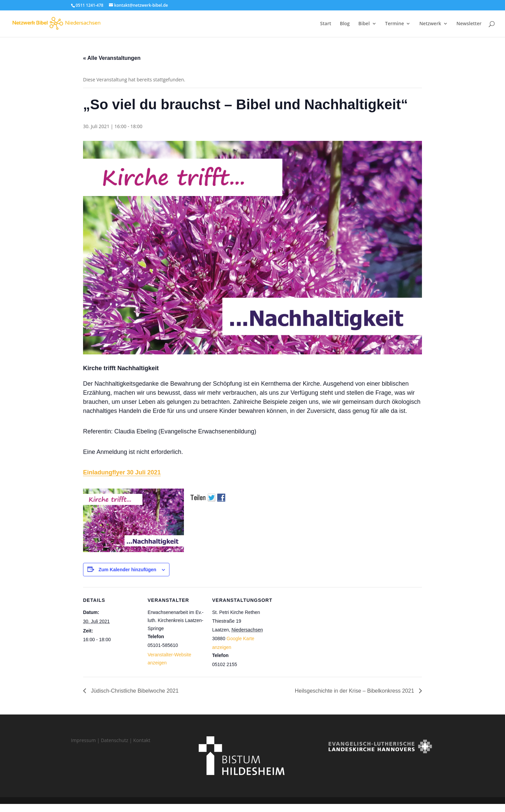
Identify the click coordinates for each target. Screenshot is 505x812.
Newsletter (469, 24)
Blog (345, 24)
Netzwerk (430, 24)
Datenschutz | (117, 740)
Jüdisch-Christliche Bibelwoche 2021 (134, 691)
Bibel (364, 24)
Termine (394, 24)
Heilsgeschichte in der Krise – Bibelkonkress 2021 (355, 691)
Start (326, 24)
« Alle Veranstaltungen (112, 58)
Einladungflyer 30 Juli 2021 (122, 472)
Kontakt (142, 740)
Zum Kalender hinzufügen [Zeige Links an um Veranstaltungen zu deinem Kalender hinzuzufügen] (127, 570)
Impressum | (86, 740)
